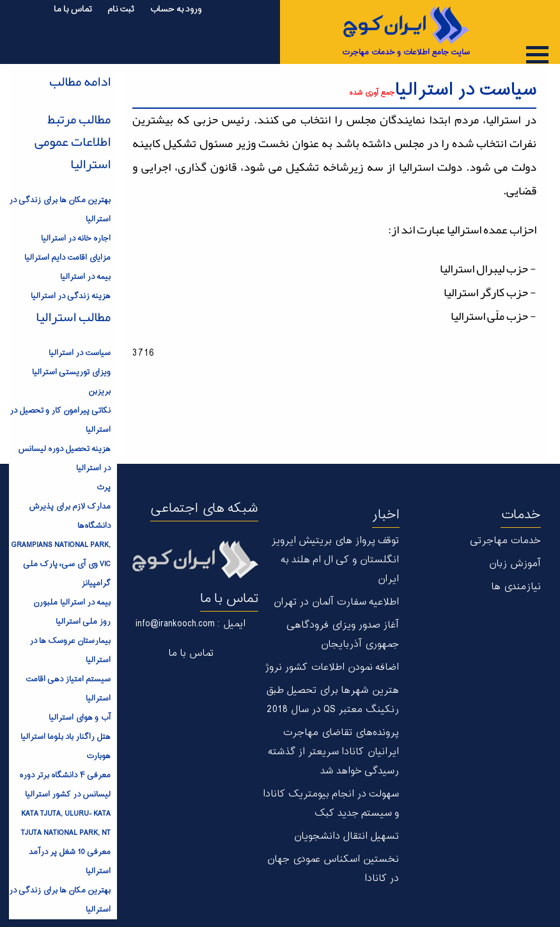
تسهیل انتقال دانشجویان (346, 836)
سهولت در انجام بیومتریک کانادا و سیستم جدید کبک (331, 804)
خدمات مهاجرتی (505, 541)
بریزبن (99, 392)
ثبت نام (121, 9)
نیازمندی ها (516, 587)
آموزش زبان (515, 564)
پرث (103, 487)
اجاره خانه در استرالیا (76, 239)
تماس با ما (73, 9)
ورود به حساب (175, 9)
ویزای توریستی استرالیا (71, 372)
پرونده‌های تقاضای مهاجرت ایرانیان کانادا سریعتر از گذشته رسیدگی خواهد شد (333, 752)
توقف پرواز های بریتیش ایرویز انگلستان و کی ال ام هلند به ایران (335, 560)
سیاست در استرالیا (80, 353)
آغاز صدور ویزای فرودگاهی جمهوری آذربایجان (343, 635)
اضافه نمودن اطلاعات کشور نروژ (332, 668)
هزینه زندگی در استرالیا (71, 296)
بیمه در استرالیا (85, 277)
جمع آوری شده (372, 93)
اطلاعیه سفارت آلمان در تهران (336, 602)
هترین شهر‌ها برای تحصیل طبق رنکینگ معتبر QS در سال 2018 (332, 700)
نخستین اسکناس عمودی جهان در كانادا (333, 869)
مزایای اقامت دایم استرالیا (67, 258)
